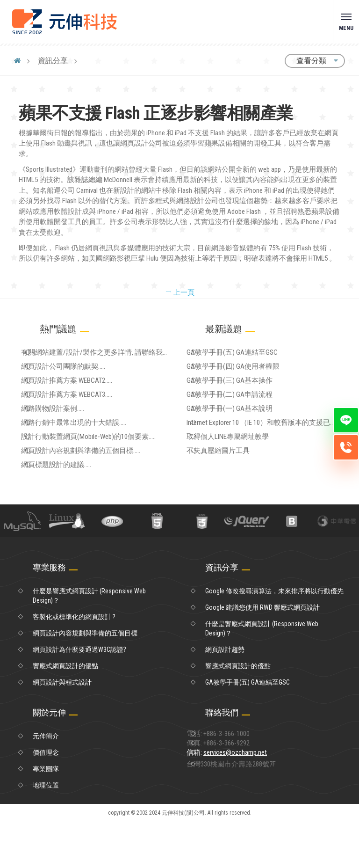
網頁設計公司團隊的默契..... (79, 374)
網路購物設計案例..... (69, 431)
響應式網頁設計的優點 (65, 712)
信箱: (244, 810)
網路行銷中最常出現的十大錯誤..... (89, 451)
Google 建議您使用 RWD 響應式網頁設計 (262, 654)
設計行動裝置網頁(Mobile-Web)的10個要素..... (103, 470)
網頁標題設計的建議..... (73, 508)
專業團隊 (46, 815)
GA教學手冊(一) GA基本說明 (245, 431)
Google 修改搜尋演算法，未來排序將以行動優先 (274, 637)
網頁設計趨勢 (225, 696)
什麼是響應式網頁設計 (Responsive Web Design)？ (89, 642)
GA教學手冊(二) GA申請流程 (245, 412)
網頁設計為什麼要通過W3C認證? (79, 696)
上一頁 (180, 292)
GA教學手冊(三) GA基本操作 (245, 393)
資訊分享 (53, 61)
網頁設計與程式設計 (62, 729)
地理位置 (46, 832)
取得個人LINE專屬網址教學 (244, 470)
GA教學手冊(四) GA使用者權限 (248, 374)
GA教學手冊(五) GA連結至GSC (248, 355)
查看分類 (315, 61)
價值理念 (46, 799)
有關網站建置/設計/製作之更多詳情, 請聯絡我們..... (106, 356)
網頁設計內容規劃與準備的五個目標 (85, 679)
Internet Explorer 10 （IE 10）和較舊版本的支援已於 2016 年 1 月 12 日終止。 (270, 452)
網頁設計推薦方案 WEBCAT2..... (83, 393)
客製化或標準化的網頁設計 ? (74, 663)
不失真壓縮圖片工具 (235, 489)
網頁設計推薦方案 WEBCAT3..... (83, 412)
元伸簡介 (46, 782)
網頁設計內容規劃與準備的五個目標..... (96, 489)
